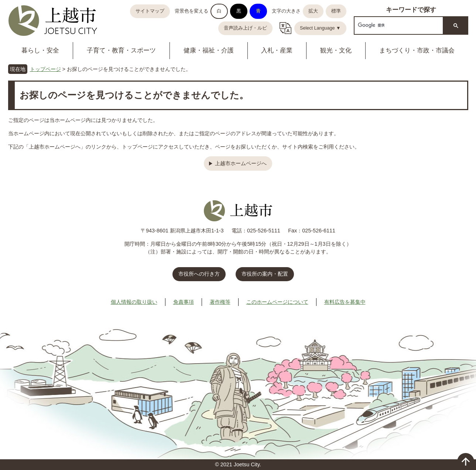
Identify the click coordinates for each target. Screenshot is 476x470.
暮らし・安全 (40, 50)
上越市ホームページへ (241, 163)
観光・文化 (336, 50)
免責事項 (184, 302)
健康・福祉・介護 (209, 50)
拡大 (313, 11)
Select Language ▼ (320, 28)
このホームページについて (277, 302)
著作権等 (220, 302)
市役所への (199, 274)
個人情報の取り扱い (134, 302)
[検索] (398, 25)
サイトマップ (150, 11)
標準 (336, 11)
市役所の (265, 274)
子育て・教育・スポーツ (121, 50)
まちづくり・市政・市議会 (417, 50)
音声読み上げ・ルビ (245, 28)
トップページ (45, 69)
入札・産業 (277, 50)
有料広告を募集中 (345, 302)
